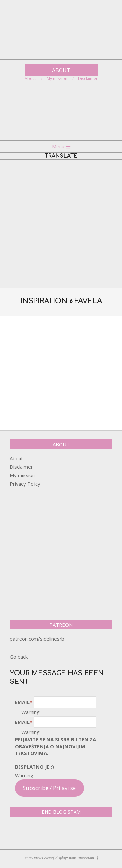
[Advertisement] (61, 224)
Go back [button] (19, 657)
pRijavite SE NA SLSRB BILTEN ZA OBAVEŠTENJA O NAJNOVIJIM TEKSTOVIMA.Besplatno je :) (55, 753)
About (16, 458)
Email (24, 702)
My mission (22, 475)
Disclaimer (21, 467)
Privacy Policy (25, 484)
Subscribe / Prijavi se (49, 788)
